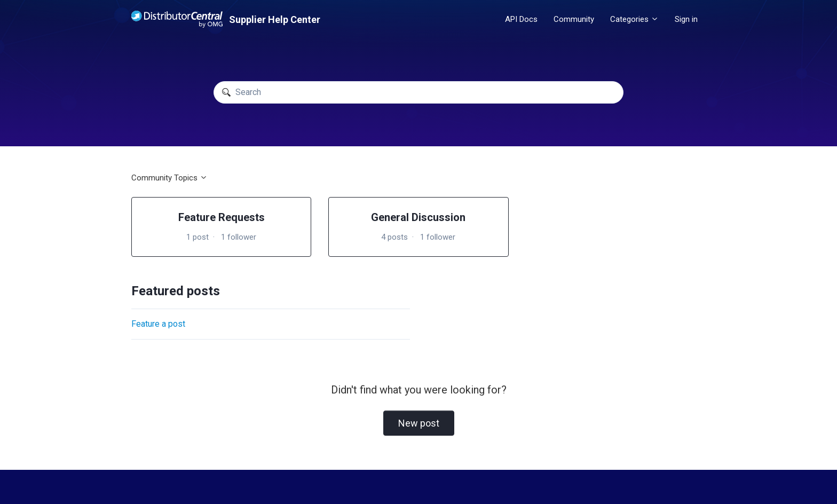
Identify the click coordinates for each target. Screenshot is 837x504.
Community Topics (169, 178)
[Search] (418, 92)
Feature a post (158, 324)
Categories (634, 19)
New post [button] (419, 423)
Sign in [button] (686, 19)
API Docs (521, 19)
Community (574, 19)
